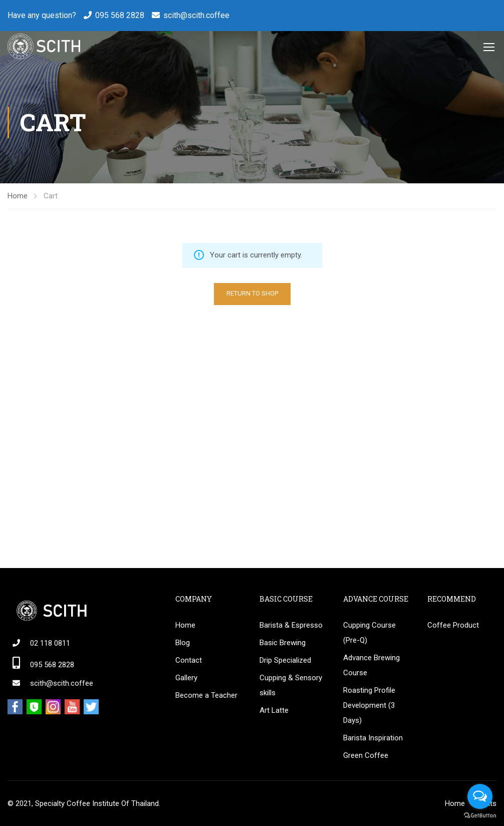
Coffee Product (453, 625)
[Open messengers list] (480, 796)
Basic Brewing (283, 643)
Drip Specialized (285, 660)
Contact (189, 660)
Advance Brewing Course (371, 665)
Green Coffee (366, 755)
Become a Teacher (206, 695)
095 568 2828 (120, 15)
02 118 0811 (50, 643)
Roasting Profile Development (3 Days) (369, 705)
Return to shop (252, 293)
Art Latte (274, 710)
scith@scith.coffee (196, 15)
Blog (183, 643)
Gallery (186, 678)
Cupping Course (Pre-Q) (369, 633)
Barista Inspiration (373, 738)
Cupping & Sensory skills (291, 685)
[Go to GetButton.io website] (480, 816)
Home (18, 196)
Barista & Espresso (291, 625)
